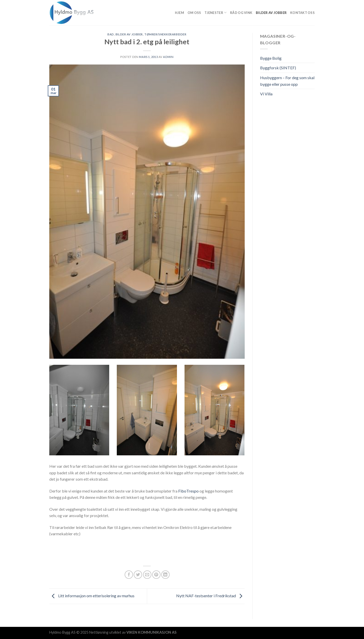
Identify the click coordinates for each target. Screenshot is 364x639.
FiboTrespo (188, 491)
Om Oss (194, 13)
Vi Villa (266, 94)
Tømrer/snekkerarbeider (165, 34)
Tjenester (215, 13)
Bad (111, 34)
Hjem (179, 13)
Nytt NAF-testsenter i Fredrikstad (210, 596)
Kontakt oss (302, 13)
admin (168, 57)
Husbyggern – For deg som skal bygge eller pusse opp (287, 81)
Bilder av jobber (271, 13)
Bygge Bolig (271, 58)
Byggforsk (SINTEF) (278, 68)
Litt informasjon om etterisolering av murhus (92, 596)
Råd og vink (241, 13)
